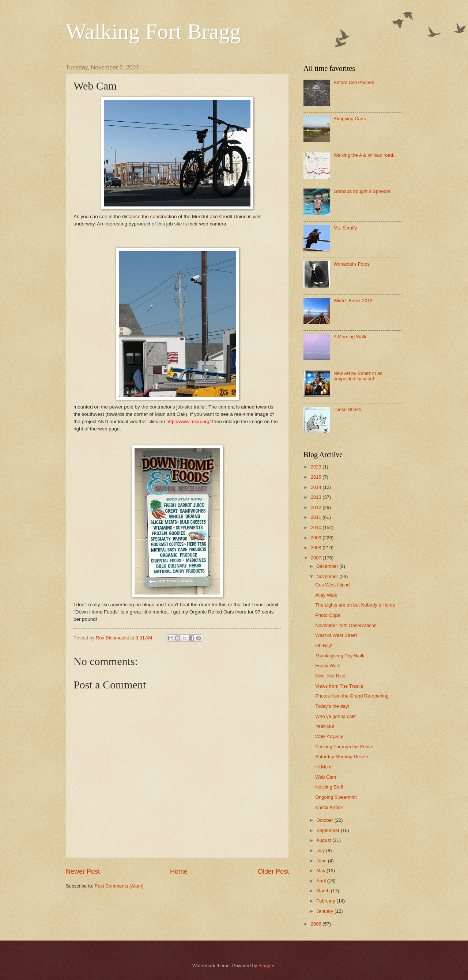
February (326, 901)
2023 (317, 467)
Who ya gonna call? (336, 716)
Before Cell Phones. (354, 82)
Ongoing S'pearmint (336, 797)
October (325, 820)
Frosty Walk (327, 666)
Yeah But (325, 726)
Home (179, 871)
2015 (317, 477)
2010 (317, 527)
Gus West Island (332, 585)
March (323, 891)
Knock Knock (329, 807)
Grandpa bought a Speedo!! (363, 191)
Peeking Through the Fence (344, 747)
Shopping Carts (350, 119)
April (322, 881)
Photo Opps (328, 615)
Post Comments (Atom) (119, 886)
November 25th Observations (346, 625)
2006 (317, 924)
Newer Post (83, 871)
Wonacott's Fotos (352, 264)
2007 (317, 558)
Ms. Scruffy (345, 228)
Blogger (267, 966)
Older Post (273, 871)
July (321, 850)
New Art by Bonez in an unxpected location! (358, 376)
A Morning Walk (350, 337)
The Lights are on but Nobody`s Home (355, 605)
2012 (317, 507)
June (322, 861)
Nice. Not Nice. (331, 676)
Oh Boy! (324, 645)
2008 (317, 548)
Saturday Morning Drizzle (342, 757)
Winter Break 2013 (353, 301)
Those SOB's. (348, 409)
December (328, 566)
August (324, 840)
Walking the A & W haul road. (364, 155)
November (328, 576)
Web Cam (326, 777)
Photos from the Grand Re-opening (352, 696)
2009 (317, 538)
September (329, 830)
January (325, 911)
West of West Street (336, 635)
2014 (317, 487)
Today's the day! (332, 706)
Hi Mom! (324, 767)
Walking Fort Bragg (153, 31)
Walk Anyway (329, 736)
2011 (317, 517)
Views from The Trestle (339, 686)
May (321, 871)
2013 (317, 497)
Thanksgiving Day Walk (340, 656)
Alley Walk (326, 595)
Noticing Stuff (329, 787)
